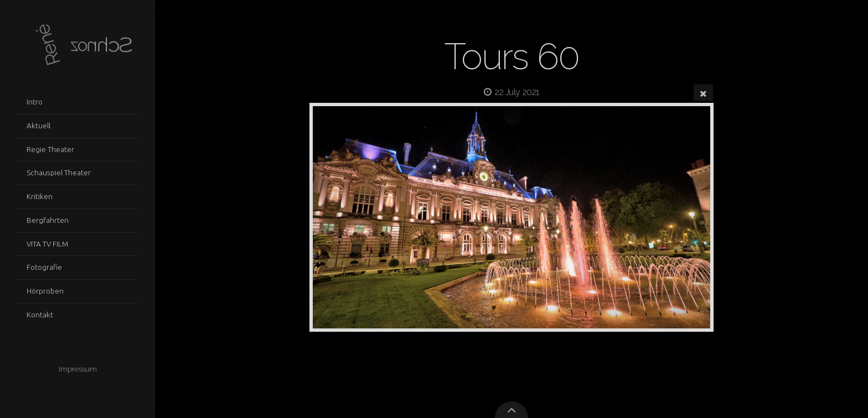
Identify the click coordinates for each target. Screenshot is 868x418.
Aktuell (38, 126)
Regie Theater (50, 149)
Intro (35, 102)
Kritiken (40, 196)
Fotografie (44, 267)
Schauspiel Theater (59, 173)
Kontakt (40, 315)
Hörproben (45, 291)
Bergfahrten (48, 220)
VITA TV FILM (47, 244)
